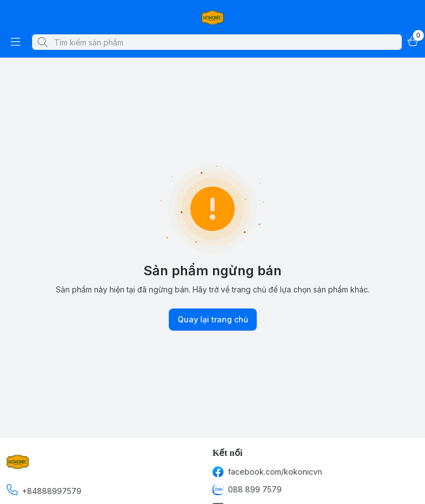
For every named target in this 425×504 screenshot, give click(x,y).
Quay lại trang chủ (213, 320)
